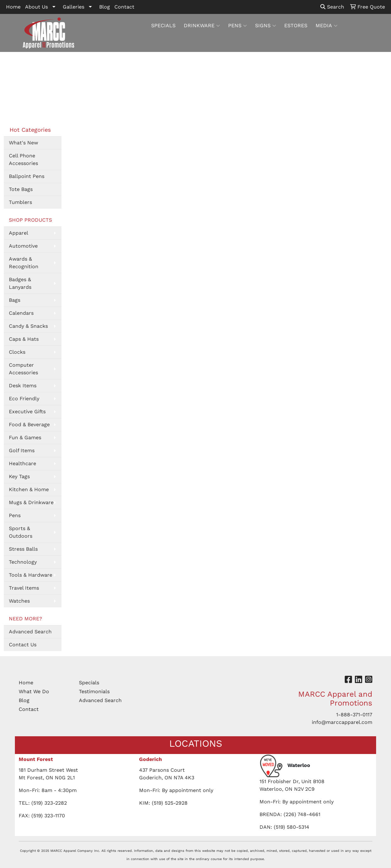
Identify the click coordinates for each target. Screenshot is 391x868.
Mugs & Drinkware (31, 502)
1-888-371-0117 (354, 715)
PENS (237, 26)
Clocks (17, 352)
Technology (23, 562)
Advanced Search (30, 632)
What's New (23, 143)
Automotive (23, 246)
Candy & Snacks (28, 326)
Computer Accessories (23, 369)
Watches (19, 601)
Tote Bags (21, 189)
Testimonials (94, 691)
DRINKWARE (202, 26)
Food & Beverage (29, 424)
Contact (124, 7)
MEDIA (327, 26)
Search (332, 7)
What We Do (34, 691)
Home (13, 7)
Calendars (21, 313)
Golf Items (22, 450)
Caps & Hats (24, 339)
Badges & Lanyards (20, 283)
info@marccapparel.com (342, 722)
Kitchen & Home (29, 489)
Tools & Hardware (31, 575)
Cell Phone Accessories (23, 159)
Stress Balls (23, 549)
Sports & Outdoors (21, 532)
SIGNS (266, 26)
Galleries (74, 7)
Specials (89, 683)
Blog (105, 7)
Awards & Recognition (24, 263)
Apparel (19, 233)
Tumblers (20, 202)
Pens (15, 515)
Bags (15, 300)
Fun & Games (25, 437)
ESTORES (296, 25)
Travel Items (24, 588)
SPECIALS (163, 25)
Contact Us (23, 645)
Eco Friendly (24, 399)
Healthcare (22, 463)
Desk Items (23, 386)
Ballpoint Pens (27, 176)
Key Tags (19, 476)
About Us (36, 7)
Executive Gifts (27, 412)
